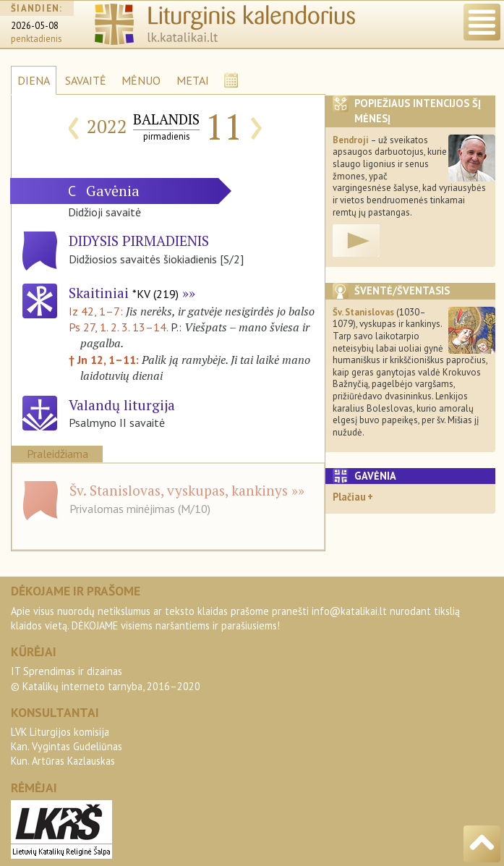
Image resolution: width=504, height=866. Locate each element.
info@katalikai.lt (349, 611)
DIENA (34, 80)
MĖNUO (141, 80)
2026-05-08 (35, 26)
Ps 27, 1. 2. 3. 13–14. (118, 327)
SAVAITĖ (86, 80)
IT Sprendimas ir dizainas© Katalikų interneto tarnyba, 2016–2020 (106, 678)
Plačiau (349, 497)
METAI (193, 80)
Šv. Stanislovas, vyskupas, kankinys (179, 490)
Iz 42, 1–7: (97, 311)
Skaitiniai (124, 293)
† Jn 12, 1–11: (105, 360)
